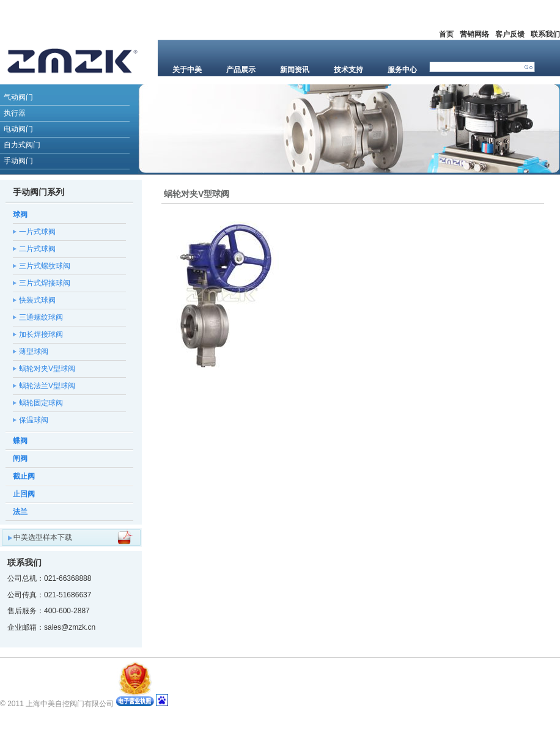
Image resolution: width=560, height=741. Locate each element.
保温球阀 (34, 420)
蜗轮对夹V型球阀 (47, 369)
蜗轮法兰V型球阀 (47, 386)
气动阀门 (18, 97)
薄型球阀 (34, 352)
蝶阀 (20, 441)
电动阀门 (18, 129)
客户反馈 (510, 34)
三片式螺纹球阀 (45, 266)
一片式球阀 (37, 232)
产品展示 (241, 70)
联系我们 (545, 34)
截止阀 (24, 476)
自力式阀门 (22, 145)
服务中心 (402, 70)
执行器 (15, 113)
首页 (446, 34)
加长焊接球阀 (41, 334)
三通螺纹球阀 (41, 317)
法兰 (20, 512)
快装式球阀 (37, 300)
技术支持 (348, 70)
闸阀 (20, 459)
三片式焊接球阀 (45, 283)
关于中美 (187, 70)
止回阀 (24, 494)
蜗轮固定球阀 (41, 403)
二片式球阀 (37, 249)
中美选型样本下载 (43, 537)
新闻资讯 (295, 70)
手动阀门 (18, 161)
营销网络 (474, 34)
